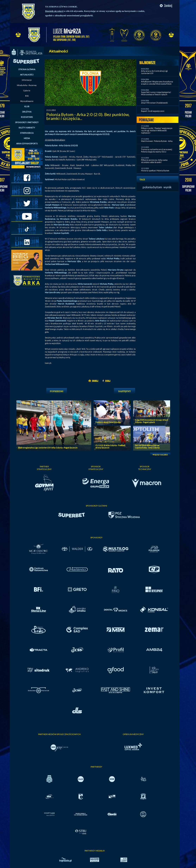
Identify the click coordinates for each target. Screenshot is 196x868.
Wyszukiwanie (27, 101)
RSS (27, 96)
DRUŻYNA (27, 112)
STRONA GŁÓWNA (27, 69)
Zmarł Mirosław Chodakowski (154, 103)
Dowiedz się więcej (54, 11)
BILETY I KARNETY (27, 128)
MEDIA (27, 138)
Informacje (27, 80)
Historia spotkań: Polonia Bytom (155, 171)
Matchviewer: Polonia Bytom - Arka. (157, 141)
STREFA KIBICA (27, 133)
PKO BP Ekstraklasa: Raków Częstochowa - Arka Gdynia (147, 446)
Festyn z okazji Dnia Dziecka (108, 422)
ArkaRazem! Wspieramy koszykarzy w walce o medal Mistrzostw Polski (157, 83)
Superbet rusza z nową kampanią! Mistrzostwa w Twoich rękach (156, 93)
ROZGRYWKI (27, 117)
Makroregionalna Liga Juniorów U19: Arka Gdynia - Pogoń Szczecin (48, 448)
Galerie (27, 91)
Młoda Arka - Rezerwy (27, 85)
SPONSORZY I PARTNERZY (27, 122)
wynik (167, 187)
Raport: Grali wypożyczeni (153, 111)
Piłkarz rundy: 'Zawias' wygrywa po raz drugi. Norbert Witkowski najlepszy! (157, 130)
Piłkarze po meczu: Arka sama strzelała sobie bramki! (154, 161)
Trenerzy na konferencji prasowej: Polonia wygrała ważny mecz (157, 150)
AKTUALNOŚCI (27, 75)
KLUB (27, 106)
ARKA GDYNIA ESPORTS (27, 143)
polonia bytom (152, 187)
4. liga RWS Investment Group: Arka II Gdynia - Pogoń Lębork (151, 421)
